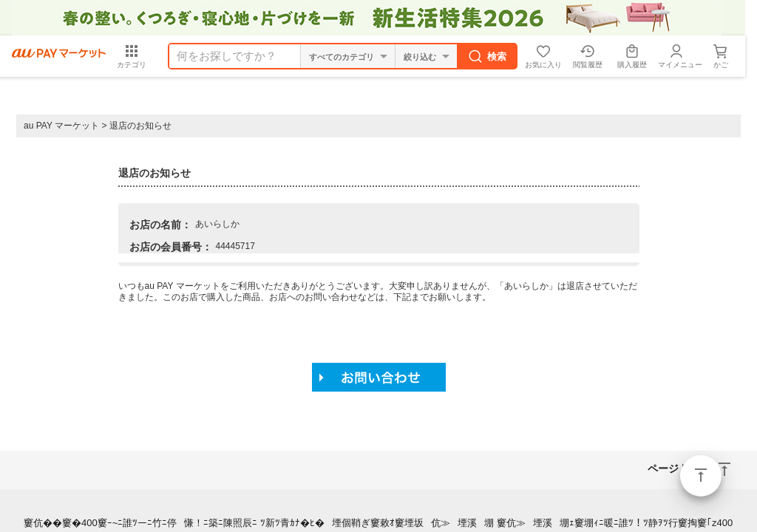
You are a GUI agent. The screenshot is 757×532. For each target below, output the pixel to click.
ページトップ (701, 476)
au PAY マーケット (61, 126)
